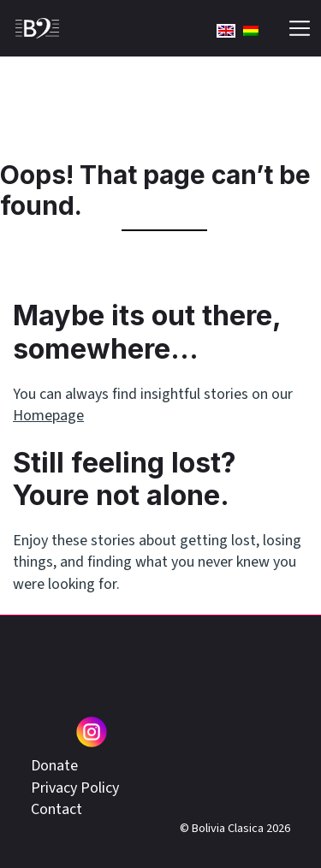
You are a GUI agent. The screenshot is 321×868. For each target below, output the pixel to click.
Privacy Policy (75, 788)
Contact (56, 809)
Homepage (48, 416)
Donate (54, 766)
